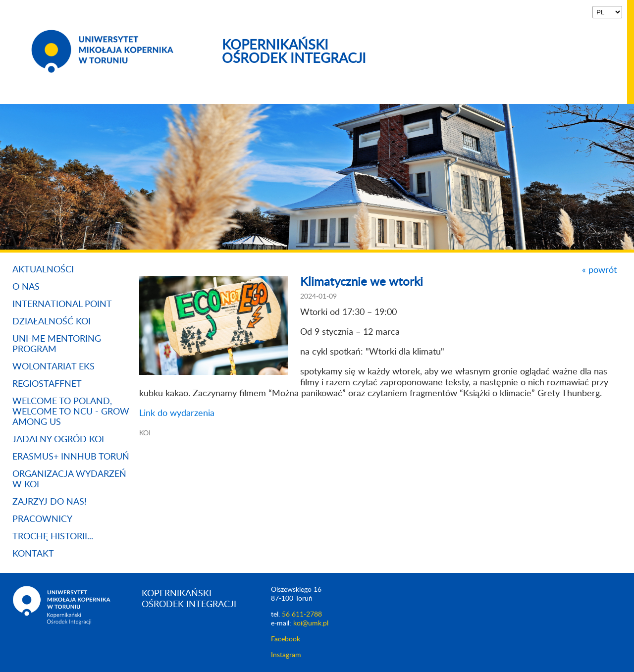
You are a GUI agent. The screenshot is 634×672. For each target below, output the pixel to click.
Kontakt (33, 554)
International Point (62, 305)
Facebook (286, 639)
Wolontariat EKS (53, 367)
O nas (26, 287)
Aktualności (43, 270)
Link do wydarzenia (177, 414)
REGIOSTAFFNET (47, 384)
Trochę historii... (53, 537)
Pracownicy (42, 519)
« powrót (599, 270)
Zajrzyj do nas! (50, 502)
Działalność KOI (52, 322)
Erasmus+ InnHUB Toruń (71, 457)
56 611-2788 (302, 615)
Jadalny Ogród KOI (58, 440)
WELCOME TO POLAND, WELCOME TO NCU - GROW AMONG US (71, 412)
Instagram (286, 655)
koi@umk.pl (311, 623)
